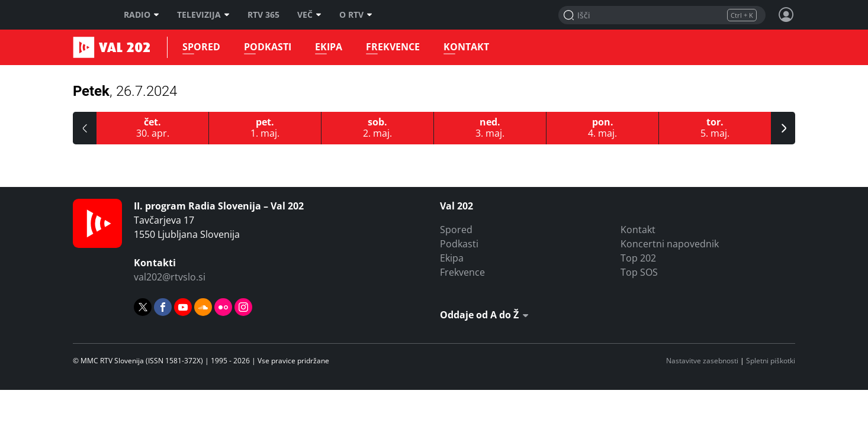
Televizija (203, 15)
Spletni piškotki (771, 361)
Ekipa (329, 47)
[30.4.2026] (153, 128)
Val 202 (88, 47)
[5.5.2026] (715, 128)
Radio (142, 15)
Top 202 (638, 258)
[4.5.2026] (603, 128)
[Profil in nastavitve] (786, 15)
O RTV (356, 15)
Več (309, 15)
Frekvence (393, 47)
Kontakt (466, 47)
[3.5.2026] (490, 128)
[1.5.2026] (265, 128)
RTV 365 (263, 15)
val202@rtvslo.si (170, 277)
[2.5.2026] (378, 128)
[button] (85, 128)
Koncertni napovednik (670, 244)
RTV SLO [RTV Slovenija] (88, 15)
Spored (201, 47)
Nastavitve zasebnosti (702, 361)
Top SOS (639, 272)
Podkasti (268, 47)
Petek (125, 91)
